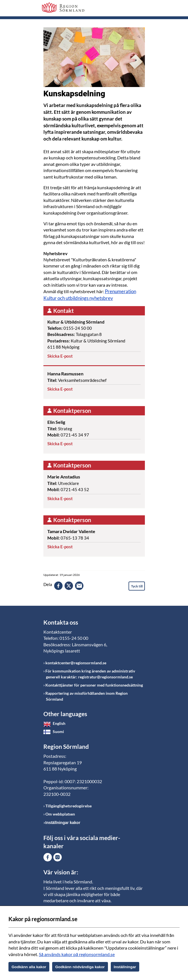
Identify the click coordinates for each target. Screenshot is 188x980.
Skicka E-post (60, 356)
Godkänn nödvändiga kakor (80, 967)
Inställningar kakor (63, 823)
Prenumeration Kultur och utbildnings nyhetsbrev (90, 295)
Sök (127, 9)
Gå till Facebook (48, 857)
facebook (58, 586)
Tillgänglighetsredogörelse (68, 806)
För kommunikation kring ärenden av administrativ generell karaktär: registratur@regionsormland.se (90, 674)
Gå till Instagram (57, 857)
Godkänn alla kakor (29, 967)
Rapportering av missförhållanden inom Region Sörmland (87, 696)
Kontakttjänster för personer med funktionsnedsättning (94, 685)
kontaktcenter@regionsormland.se (76, 663)
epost (79, 586)
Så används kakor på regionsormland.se (77, 954)
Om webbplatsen (60, 814)
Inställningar (125, 967)
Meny (141, 9)
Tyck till (137, 586)
